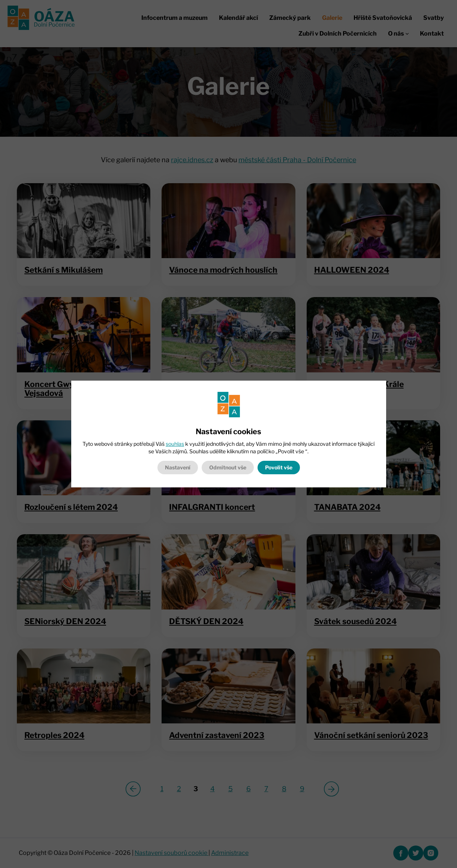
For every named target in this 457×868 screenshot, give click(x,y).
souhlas (175, 444)
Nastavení (178, 467)
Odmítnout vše (228, 467)
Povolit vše (279, 467)
